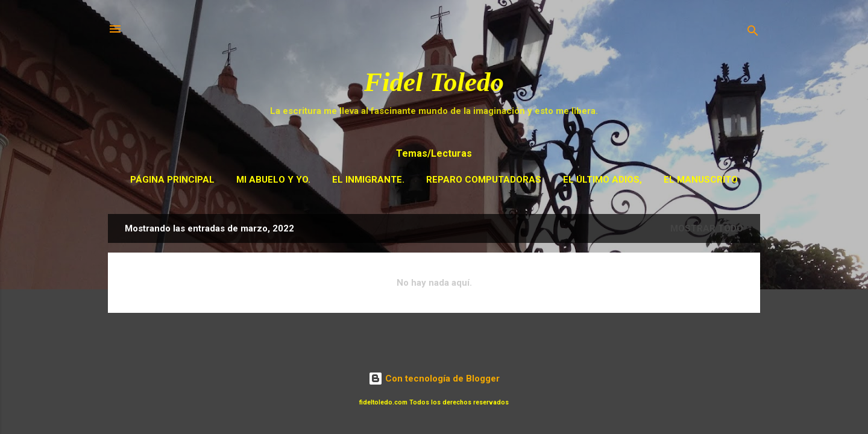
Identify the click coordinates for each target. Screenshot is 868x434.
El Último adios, (602, 180)
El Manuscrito (701, 180)
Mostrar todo (707, 228)
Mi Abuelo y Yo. (273, 180)
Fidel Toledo (434, 82)
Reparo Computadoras (484, 180)
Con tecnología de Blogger (434, 379)
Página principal (172, 180)
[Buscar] (753, 33)
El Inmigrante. (368, 180)
